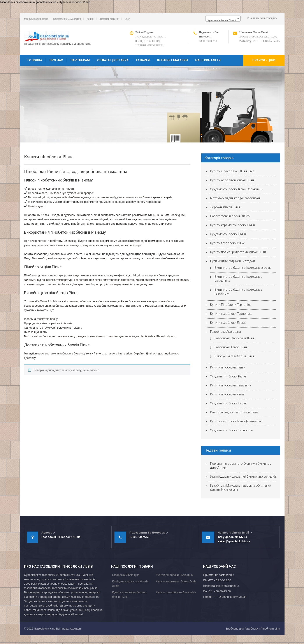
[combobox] (223, 19)
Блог (127, 19)
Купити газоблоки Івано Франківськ (236, 421)
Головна (35, 60)
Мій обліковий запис (36, 19)
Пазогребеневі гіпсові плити (230, 216)
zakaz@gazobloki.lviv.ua (260, 41)
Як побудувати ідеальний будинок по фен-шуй (243, 477)
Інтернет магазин (109, 19)
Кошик (90, 19)
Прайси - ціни (264, 60)
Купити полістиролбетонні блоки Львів (238, 252)
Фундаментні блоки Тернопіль (231, 430)
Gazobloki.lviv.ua (45, 629)
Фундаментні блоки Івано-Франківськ (237, 189)
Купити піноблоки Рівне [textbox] (222, 20)
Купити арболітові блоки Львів (232, 180)
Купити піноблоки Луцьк (228, 367)
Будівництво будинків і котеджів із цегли (243, 268)
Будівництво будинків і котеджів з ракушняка (238, 279)
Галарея (143, 60)
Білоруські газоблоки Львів (234, 356)
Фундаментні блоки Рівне (228, 376)
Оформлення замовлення (67, 19)
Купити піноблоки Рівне (227, 394)
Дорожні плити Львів (225, 207)
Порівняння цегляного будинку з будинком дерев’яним (241, 466)
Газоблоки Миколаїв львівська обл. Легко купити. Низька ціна (241, 487)
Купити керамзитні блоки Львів (233, 225)
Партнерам (80, 60)
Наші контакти (208, 60)
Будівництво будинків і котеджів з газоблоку (238, 292)
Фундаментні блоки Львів (228, 234)
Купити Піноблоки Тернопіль (231, 305)
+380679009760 (208, 41)
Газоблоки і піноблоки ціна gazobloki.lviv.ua (28, 2)
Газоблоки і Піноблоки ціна (262, 629)
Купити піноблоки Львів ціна (231, 385)
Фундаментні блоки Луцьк (228, 403)
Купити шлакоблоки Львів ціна (232, 171)
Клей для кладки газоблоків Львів (234, 412)
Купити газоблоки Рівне (227, 243)
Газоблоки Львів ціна (225, 332)
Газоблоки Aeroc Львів (231, 347)
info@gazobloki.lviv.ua (258, 36)
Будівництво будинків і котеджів (233, 261)
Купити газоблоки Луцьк (228, 323)
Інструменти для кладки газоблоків (235, 198)
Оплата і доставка (113, 60)
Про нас (56, 60)
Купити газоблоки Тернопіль (231, 314)
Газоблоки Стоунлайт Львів (235, 338)
